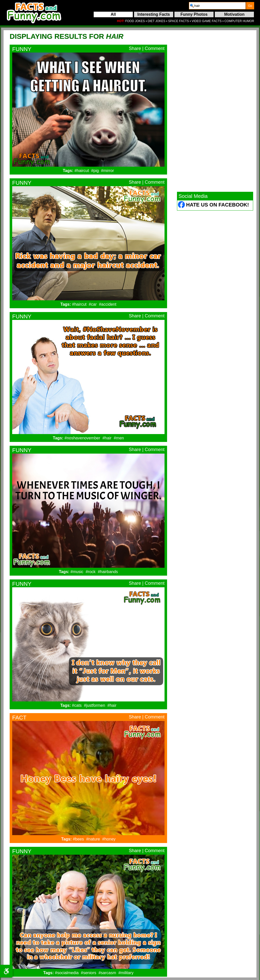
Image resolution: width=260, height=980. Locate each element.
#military (126, 973)
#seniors (89, 973)
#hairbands (108, 572)
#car (93, 304)
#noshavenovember (82, 438)
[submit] (250, 6)
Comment (155, 48)
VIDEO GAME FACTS (207, 21)
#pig (95, 171)
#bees (78, 839)
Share (135, 48)
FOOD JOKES (135, 21)
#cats (77, 705)
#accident (108, 304)
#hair (107, 438)
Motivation (234, 14)
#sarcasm (107, 973)
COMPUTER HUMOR (239, 21)
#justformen (95, 705)
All (113, 14)
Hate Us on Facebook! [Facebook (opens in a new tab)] (217, 205)
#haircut (82, 171)
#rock (91, 572)
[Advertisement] (215, 111)
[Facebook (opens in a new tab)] (182, 205)
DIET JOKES (156, 21)
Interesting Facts (154, 14)
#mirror (108, 171)
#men (119, 438)
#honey (109, 839)
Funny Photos (194, 14)
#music (77, 572)
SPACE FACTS (178, 21)
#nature (93, 839)
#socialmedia (67, 973)
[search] (217, 6)
